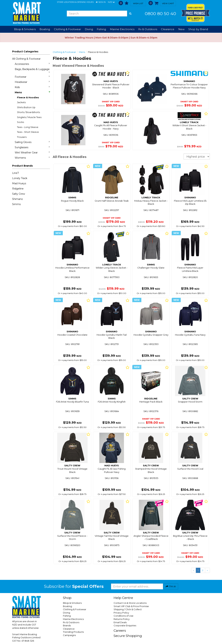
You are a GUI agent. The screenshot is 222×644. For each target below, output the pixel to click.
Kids (32, 87)
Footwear (32, 77)
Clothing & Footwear (64, 52)
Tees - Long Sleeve (28, 127)
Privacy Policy (121, 613)
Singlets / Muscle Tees (29, 117)
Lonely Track (20, 178)
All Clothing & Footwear (26, 59)
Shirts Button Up (26, 107)
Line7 (16, 173)
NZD (111, 2)
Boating (67, 606)
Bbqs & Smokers (25, 29)
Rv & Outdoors (71, 622)
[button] (101, 2)
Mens (32, 92)
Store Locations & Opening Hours (75, 2)
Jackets (21, 102)
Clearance (168, 29)
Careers (120, 631)
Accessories (32, 64)
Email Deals (120, 622)
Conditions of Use (123, 616)
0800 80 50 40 (160, 14)
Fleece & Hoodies (28, 97)
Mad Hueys (19, 183)
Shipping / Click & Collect (128, 609)
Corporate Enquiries (125, 625)
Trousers (22, 137)
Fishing (67, 616)
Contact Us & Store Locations (130, 603)
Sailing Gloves (32, 142)
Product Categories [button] (25, 51)
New (181, 29)
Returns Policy (122, 619)
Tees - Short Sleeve (28, 132)
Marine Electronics (73, 619)
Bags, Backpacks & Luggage (32, 70)
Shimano (18, 199)
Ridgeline (18, 189)
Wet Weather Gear (32, 152)
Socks (20, 122)
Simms (16, 204)
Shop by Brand (198, 29)
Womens (32, 158)
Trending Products (73, 632)
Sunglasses (32, 147)
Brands (67, 625)
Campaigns (69, 635)
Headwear (32, 82)
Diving (67, 613)
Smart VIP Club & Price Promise (131, 606)
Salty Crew (19, 194)
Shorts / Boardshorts (28, 112)
